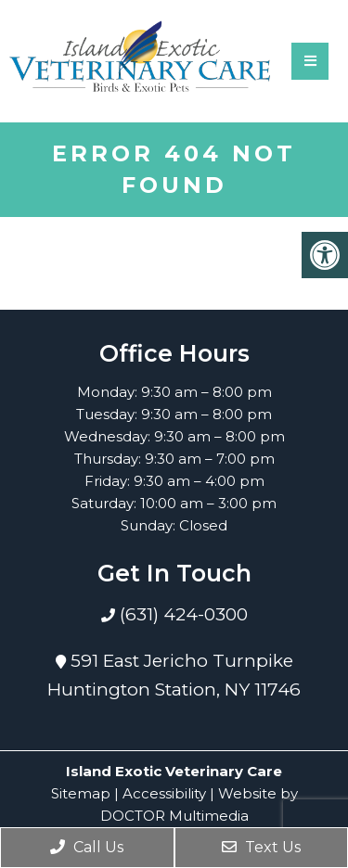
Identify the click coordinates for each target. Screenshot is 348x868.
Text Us (261, 847)
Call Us (87, 847)
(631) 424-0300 (181, 614)
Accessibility (164, 793)
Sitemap (81, 793)
